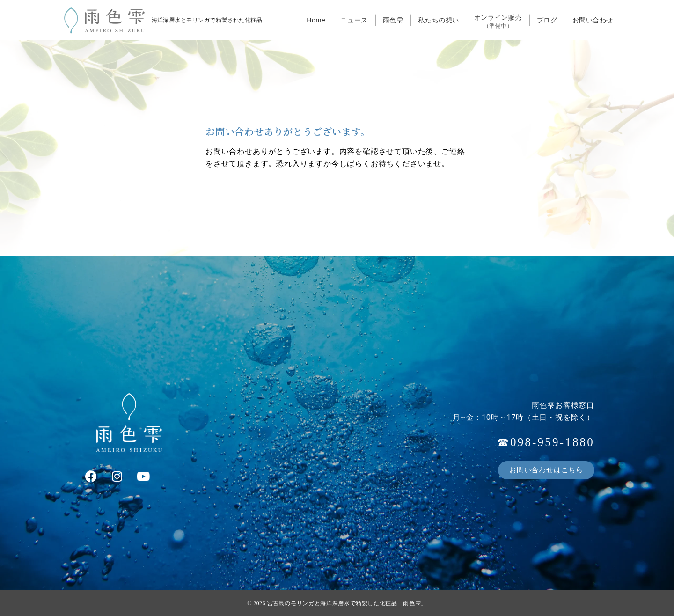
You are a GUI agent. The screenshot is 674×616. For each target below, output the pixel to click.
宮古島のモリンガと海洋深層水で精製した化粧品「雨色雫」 (347, 604)
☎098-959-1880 (546, 442)
